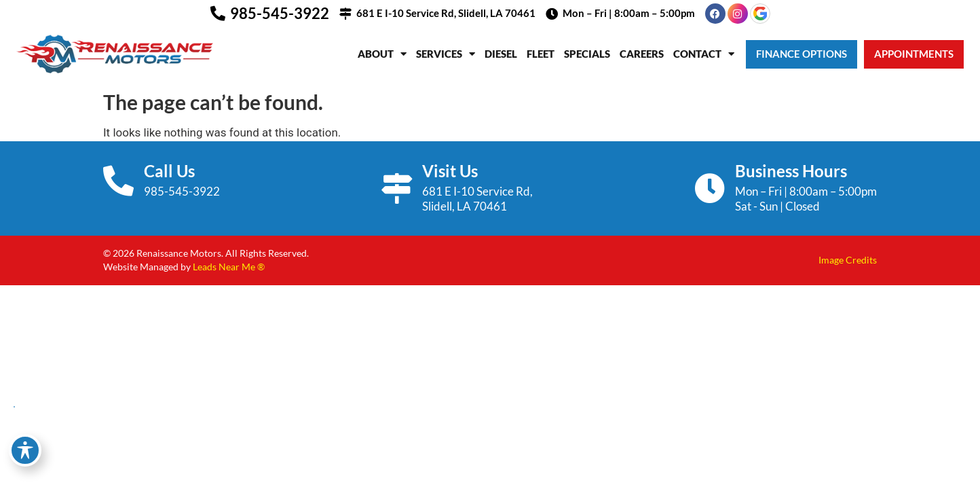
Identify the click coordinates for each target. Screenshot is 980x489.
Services (446, 54)
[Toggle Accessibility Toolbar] (25, 450)
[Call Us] (118, 181)
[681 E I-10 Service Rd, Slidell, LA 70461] (345, 14)
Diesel (501, 54)
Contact (704, 54)
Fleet (541, 54)
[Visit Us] (397, 188)
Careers (642, 54)
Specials (587, 54)
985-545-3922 (280, 13)
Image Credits (848, 260)
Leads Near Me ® (229, 267)
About (382, 54)
